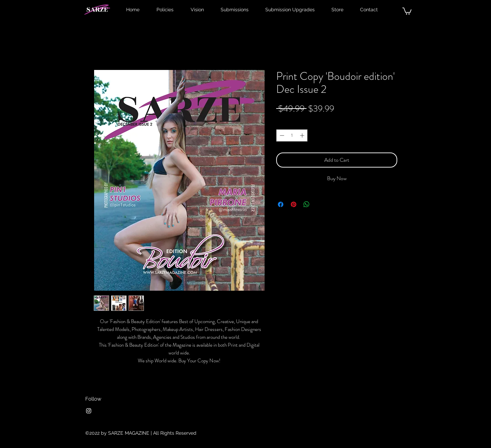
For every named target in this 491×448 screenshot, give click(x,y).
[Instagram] (89, 411)
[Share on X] (319, 204)
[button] (407, 11)
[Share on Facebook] (281, 204)
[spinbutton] (292, 135)
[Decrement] (281, 135)
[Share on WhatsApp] (307, 204)
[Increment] (303, 135)
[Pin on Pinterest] (294, 204)
